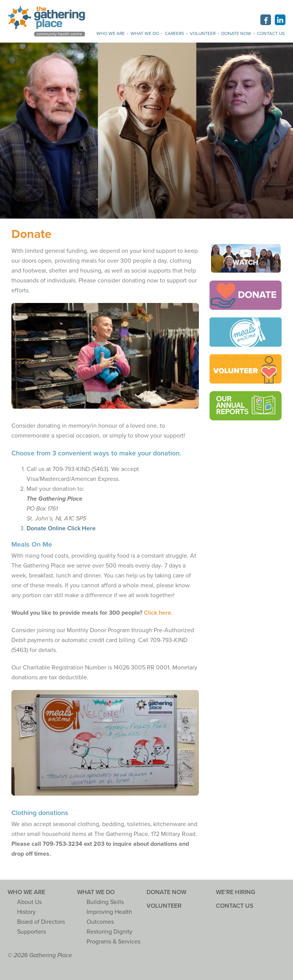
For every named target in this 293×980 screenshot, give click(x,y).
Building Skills (105, 902)
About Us (29, 902)
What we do (145, 33)
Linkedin (280, 20)
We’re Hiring (236, 892)
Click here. (158, 613)
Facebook (266, 20)
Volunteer (203, 33)
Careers (174, 33)
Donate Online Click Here (61, 528)
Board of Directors (41, 922)
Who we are (111, 33)
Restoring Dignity (109, 932)
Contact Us (271, 33)
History (26, 912)
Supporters (32, 932)
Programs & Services (113, 942)
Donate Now (236, 33)
